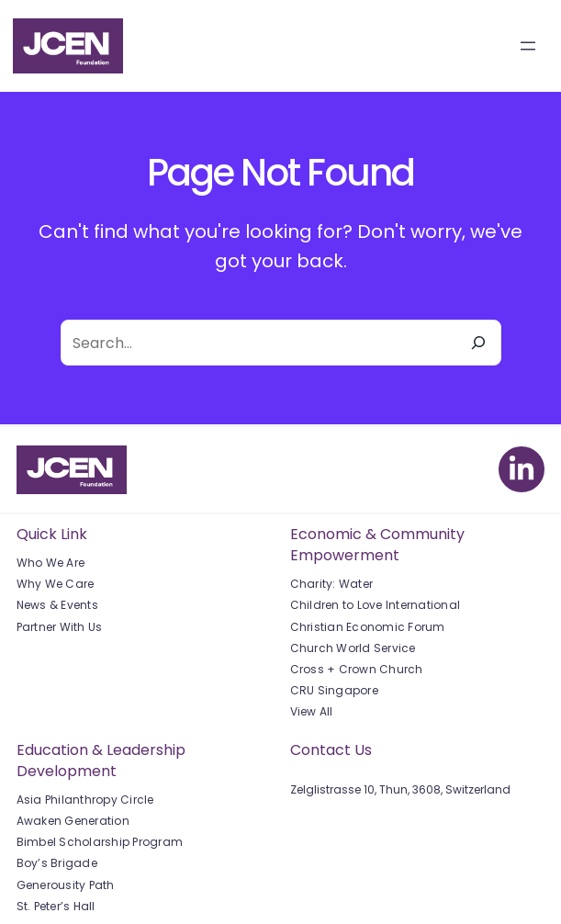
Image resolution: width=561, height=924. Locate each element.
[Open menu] (528, 46)
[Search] (478, 343)
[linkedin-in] (522, 469)
